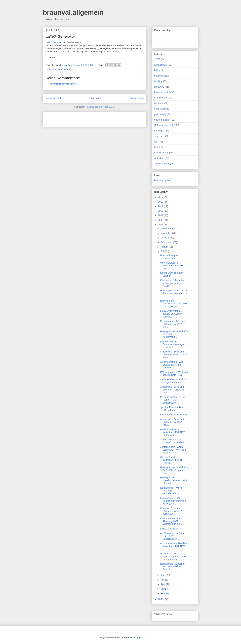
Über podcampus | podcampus (170, 257)
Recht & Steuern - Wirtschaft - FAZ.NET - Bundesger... (173, 432)
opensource (160, 109)
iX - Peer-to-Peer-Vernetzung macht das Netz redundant (173, 556)
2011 (161, 206)
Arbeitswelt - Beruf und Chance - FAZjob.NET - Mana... (174, 354)
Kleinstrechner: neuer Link (174, 415)
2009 (161, 215)
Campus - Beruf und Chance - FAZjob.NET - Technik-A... (174, 511)
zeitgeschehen (162, 164)
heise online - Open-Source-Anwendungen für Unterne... (173, 501)
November (166, 233)
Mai (163, 580)
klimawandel (161, 98)
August (165, 247)
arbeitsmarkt (161, 65)
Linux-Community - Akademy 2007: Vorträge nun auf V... (172, 521)
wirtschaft (159, 158)
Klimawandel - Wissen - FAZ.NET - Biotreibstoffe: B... (172, 491)
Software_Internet (62, 70)
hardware (159, 87)
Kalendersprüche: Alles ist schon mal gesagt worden (174, 283)
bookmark (159, 76)
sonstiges (159, 131)
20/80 (157, 59)
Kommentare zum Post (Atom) (101, 107)
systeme (159, 136)
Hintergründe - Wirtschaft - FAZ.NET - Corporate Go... (174, 470)
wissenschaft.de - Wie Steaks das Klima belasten (172, 365)
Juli (163, 251)
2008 (161, 220)
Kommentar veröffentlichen (63, 84)
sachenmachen (162, 120)
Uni (156, 147)
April (163, 584)
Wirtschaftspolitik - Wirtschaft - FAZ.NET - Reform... (173, 460)
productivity (160, 114)
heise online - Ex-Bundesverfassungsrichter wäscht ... (174, 344)
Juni (163, 575)
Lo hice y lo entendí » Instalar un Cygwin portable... (171, 314)
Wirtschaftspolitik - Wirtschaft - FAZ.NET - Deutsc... (173, 266)
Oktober (165, 238)
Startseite (95, 98)
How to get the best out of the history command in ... (174, 293)
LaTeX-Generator (60, 36)
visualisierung (161, 153)
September (167, 242)
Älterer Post (137, 98)
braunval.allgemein (73, 12)
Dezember (166, 229)
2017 (161, 197)
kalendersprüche (163, 92)
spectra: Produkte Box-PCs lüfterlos (172, 409)
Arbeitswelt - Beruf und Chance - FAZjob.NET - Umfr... (174, 390)
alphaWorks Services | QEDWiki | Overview (172, 441)
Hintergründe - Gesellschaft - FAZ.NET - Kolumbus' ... (174, 480)
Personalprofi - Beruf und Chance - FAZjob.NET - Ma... (174, 324)
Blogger (138, 637)
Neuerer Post (53, 98)
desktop (158, 81)
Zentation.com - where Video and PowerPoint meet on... (173, 450)
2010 (161, 211)
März (164, 589)
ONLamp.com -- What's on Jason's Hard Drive (174, 373)
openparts (159, 103)
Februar (165, 593)
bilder (157, 70)
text (156, 142)
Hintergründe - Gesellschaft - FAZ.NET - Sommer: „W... (174, 304)
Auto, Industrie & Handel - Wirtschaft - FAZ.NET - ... (174, 546)
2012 (161, 202)
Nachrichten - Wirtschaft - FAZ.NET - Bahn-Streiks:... (173, 567)
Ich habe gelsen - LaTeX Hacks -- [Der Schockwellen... (173, 400)
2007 (161, 225)
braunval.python (163, 180)
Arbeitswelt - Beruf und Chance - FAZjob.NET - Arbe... (174, 422)
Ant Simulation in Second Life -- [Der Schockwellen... (173, 536)
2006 (161, 599)
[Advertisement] (85, 118)
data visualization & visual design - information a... (174, 381)
